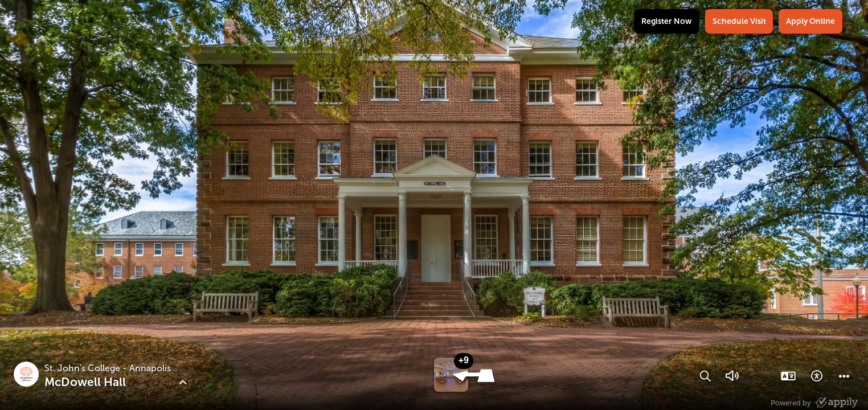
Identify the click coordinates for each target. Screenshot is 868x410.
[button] (475, 380)
